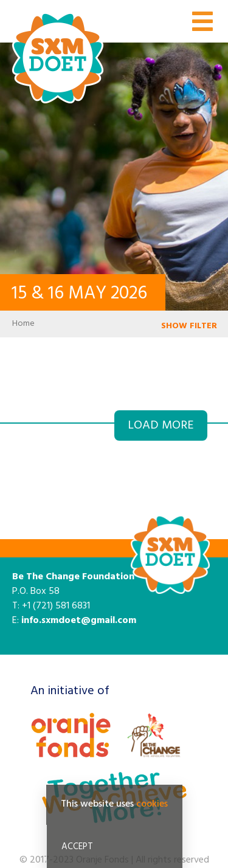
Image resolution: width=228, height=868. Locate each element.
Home (23, 324)
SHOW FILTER (189, 326)
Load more (161, 425)
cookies (152, 807)
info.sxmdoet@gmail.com (79, 621)
